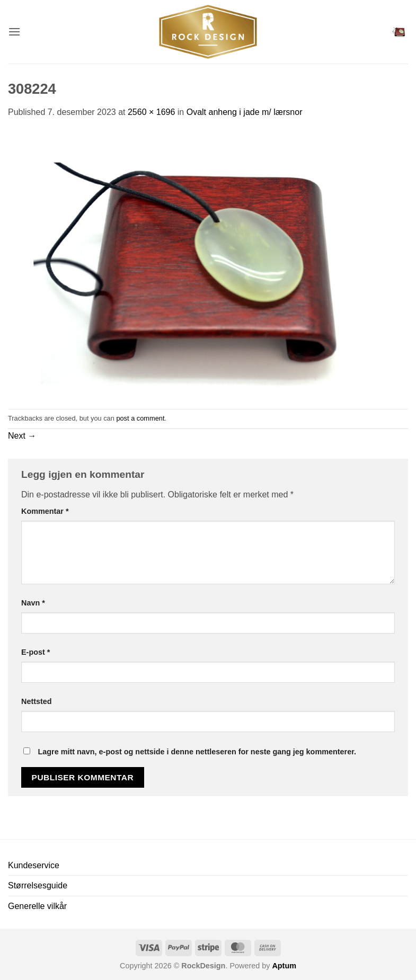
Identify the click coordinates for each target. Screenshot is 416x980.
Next (22, 436)
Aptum (284, 966)
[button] (14, 32)
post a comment (140, 418)
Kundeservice (34, 865)
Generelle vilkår (37, 906)
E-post (36, 652)
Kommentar (45, 511)
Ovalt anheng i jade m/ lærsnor (245, 112)
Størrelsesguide (38, 885)
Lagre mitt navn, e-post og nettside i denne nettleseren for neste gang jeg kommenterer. (197, 752)
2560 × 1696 (151, 112)
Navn (33, 603)
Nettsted (37, 701)
